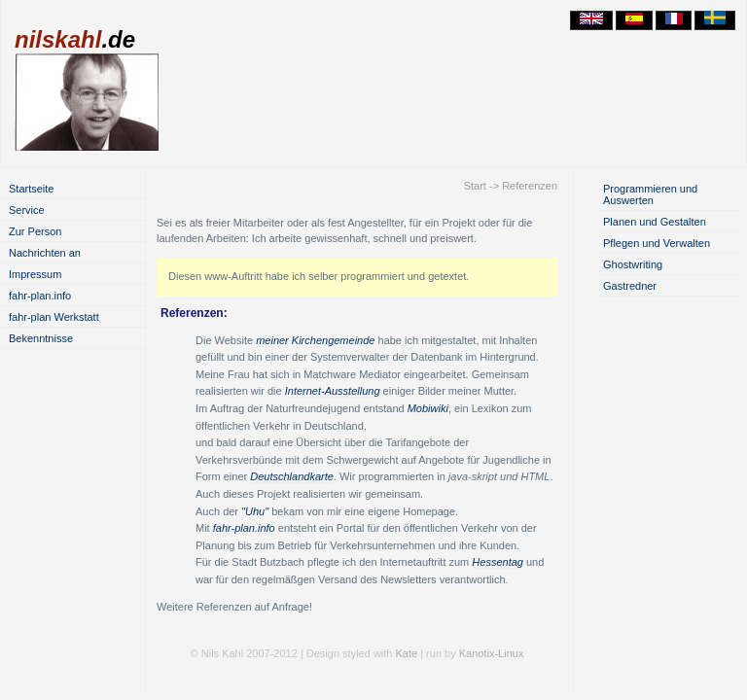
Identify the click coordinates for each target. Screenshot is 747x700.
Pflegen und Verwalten (657, 243)
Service (27, 210)
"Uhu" (255, 511)
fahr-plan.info (40, 296)
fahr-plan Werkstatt (54, 317)
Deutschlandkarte (292, 476)
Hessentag (498, 562)
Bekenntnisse (41, 338)
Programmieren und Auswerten (650, 194)
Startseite (31, 189)
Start (475, 186)
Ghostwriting (633, 264)
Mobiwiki (428, 408)
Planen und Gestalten (655, 222)
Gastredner (630, 286)
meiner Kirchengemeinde (315, 340)
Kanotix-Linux (492, 653)
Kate (407, 653)
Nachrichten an (45, 253)
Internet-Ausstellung (333, 391)
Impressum (35, 274)
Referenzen (530, 186)
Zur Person (35, 231)
